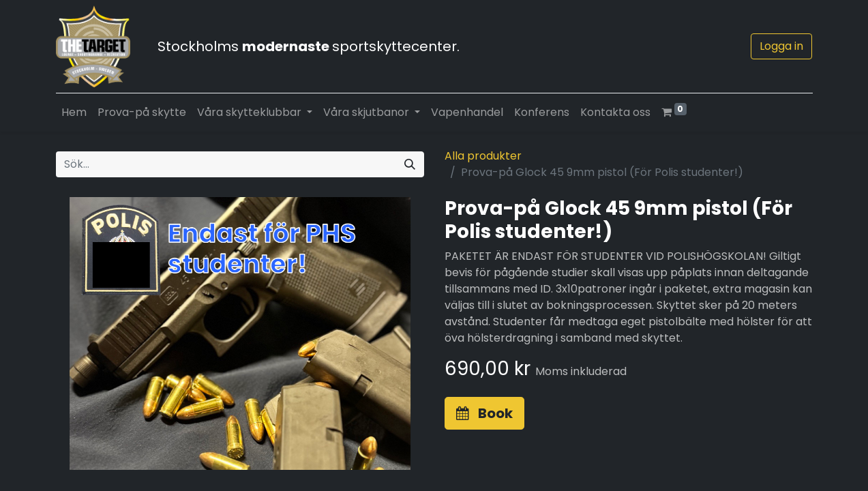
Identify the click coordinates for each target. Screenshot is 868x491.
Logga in (781, 46)
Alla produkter (483, 156)
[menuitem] (74, 113)
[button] (484, 413)
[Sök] (410, 164)
